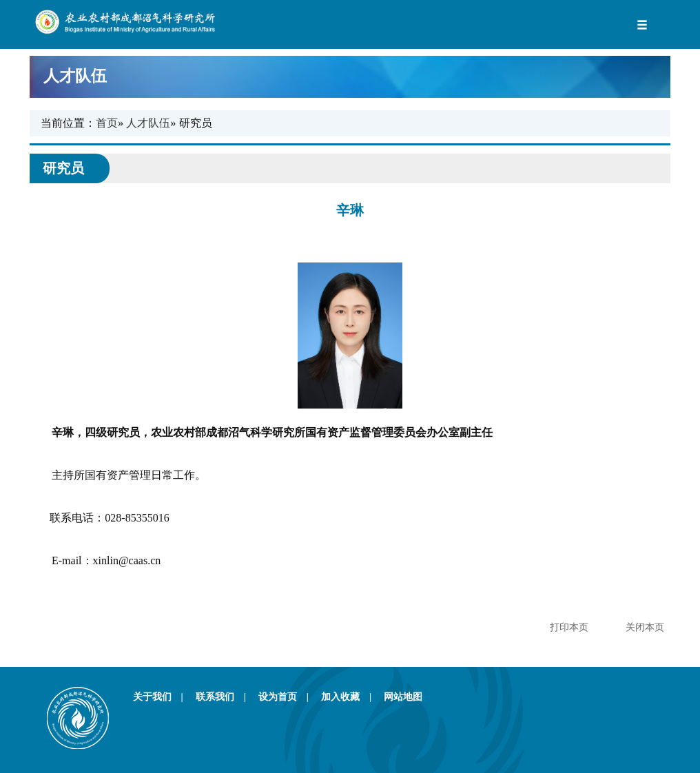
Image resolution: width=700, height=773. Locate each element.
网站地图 (403, 697)
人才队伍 (347, 76)
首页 (107, 123)
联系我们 (226, 697)
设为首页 (288, 697)
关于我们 (163, 697)
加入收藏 (351, 697)
